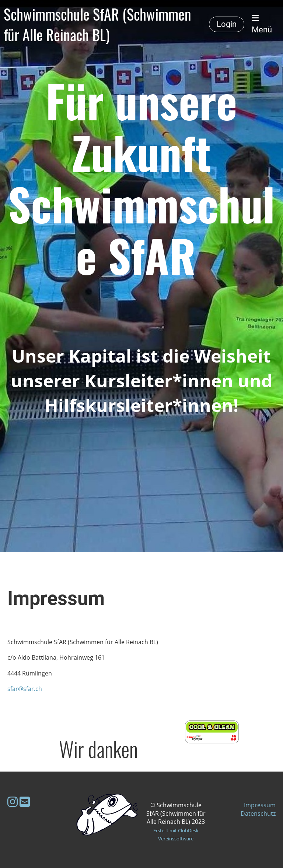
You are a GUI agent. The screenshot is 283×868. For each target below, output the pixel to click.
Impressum (260, 805)
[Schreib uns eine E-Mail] (25, 802)
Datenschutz (258, 814)
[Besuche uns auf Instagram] (13, 802)
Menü (262, 24)
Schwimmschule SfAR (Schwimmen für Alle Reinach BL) (97, 24)
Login (227, 24)
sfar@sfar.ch (25, 689)
